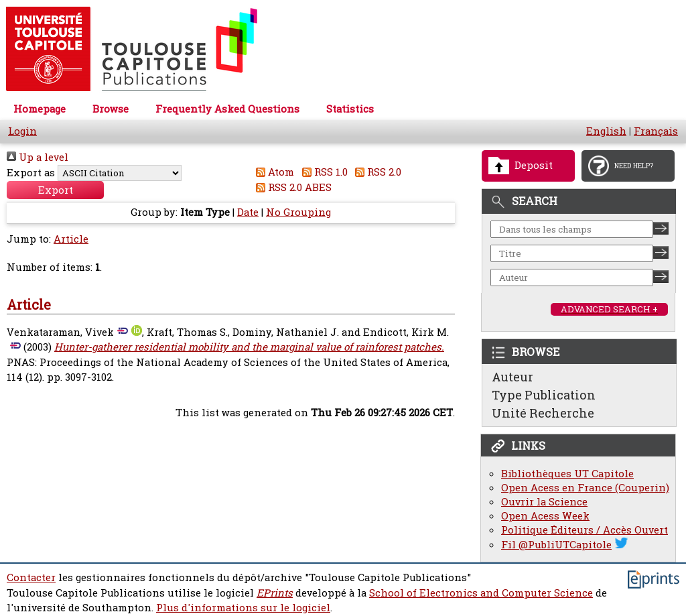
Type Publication (544, 395)
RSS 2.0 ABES (292, 187)
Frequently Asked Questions (227, 109)
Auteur (512, 377)
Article (71, 239)
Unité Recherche (543, 413)
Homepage (40, 109)
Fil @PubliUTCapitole (556, 545)
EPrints (275, 593)
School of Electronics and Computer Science (481, 593)
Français (656, 131)
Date (248, 212)
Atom (273, 172)
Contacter (31, 577)
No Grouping (298, 212)
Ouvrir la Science (544, 502)
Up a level (38, 157)
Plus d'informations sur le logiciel (243, 608)
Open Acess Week (545, 516)
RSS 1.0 (322, 172)
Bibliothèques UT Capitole (567, 474)
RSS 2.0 (376, 172)
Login (22, 131)
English (606, 131)
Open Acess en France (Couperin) (585, 488)
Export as (31, 173)
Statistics (350, 109)
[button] (55, 190)
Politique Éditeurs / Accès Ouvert (585, 530)
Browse (111, 109)
